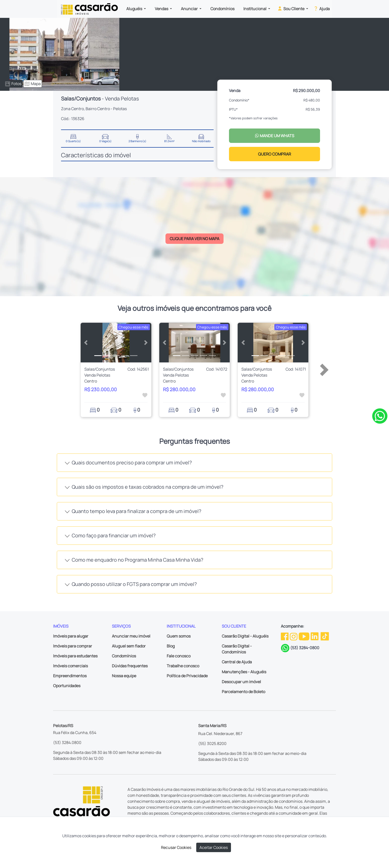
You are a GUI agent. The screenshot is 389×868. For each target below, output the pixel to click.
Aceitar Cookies (214, 847)
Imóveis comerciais (70, 666)
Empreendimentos (70, 676)
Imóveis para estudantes (75, 656)
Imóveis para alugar (71, 636)
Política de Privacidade (187, 676)
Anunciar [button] (190, 9)
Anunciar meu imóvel (131, 636)
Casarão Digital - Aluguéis (245, 636)
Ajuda (321, 8)
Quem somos (179, 636)
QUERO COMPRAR (275, 154)
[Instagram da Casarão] (294, 636)
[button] (86, 343)
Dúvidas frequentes (130, 666)
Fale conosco (179, 656)
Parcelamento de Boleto (243, 692)
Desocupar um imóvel (241, 682)
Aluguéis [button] (135, 9)
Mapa (33, 84)
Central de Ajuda (237, 662)
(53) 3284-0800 (305, 648)
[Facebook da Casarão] (285, 636)
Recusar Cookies (176, 847)
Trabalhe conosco (183, 666)
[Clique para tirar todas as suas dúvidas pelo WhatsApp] (380, 416)
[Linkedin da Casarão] (315, 636)
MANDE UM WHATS (275, 136)
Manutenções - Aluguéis (244, 672)
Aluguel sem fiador (129, 646)
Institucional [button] (255, 9)
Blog (171, 646)
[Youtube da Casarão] (304, 636)
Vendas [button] (162, 9)
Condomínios (222, 9)
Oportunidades (67, 686)
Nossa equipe (124, 676)
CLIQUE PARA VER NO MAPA (194, 239)
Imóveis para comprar (73, 646)
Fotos (13, 84)
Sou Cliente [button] (291, 8)
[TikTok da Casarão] (325, 636)
